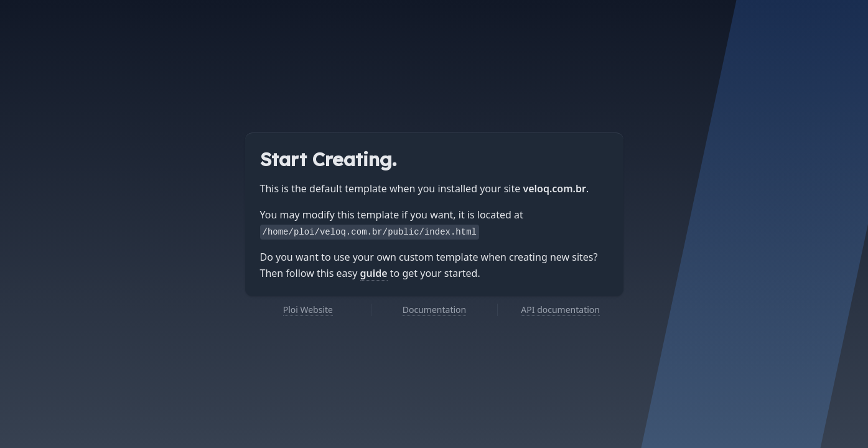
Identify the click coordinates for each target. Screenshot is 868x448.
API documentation (560, 310)
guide (374, 273)
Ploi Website (308, 310)
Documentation (434, 310)
